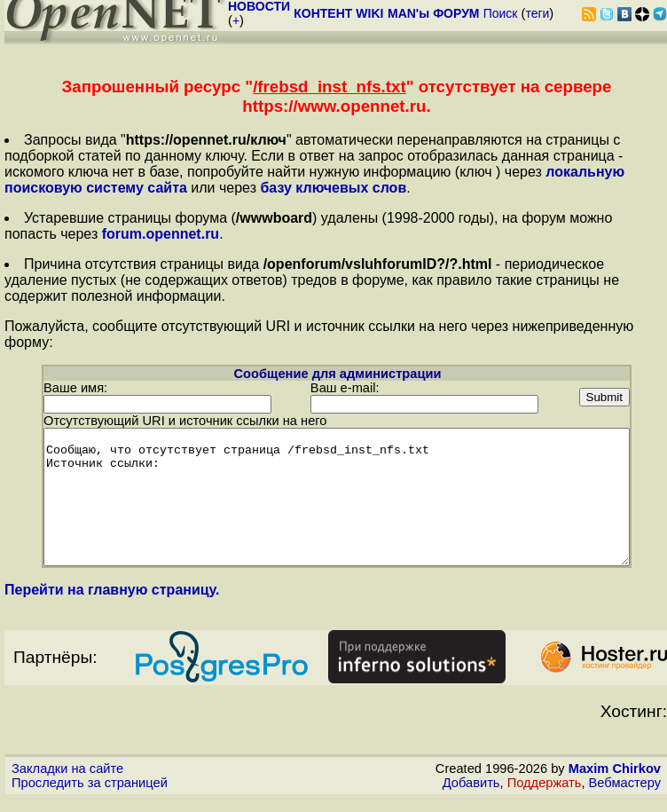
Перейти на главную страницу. (112, 602)
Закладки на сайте (67, 781)
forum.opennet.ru (161, 234)
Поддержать (545, 795)
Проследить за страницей (90, 795)
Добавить (471, 795)
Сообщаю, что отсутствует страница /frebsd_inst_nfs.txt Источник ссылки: (337, 496)
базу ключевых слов (333, 188)
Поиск (501, 13)
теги (537, 13)
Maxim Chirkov (615, 781)
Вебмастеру (625, 795)
